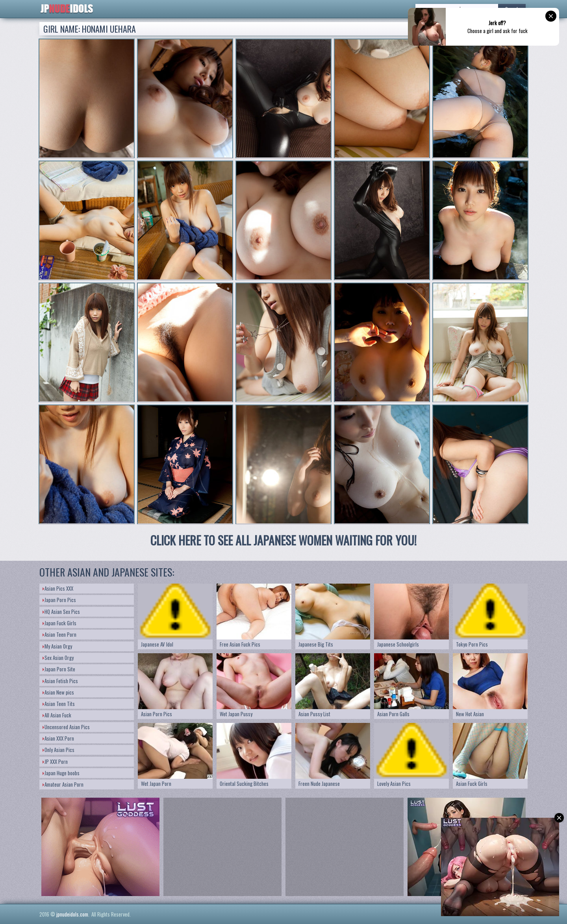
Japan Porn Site (59, 669)
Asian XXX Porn (58, 738)
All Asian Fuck (57, 715)
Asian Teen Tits (59, 704)
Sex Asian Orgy (58, 658)
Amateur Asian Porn (63, 784)
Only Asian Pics (58, 750)
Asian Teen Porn (59, 634)
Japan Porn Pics (59, 600)
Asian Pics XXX (58, 588)
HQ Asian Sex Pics (61, 612)
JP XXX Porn (55, 761)
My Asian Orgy (57, 646)
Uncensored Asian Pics (66, 727)
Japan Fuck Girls (59, 623)
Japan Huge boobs (61, 773)
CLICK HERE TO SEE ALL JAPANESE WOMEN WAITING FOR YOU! (283, 540)
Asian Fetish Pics (60, 681)
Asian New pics (58, 692)
